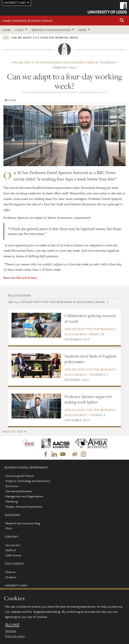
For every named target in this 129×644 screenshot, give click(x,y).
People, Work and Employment (24, 507)
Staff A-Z (11, 550)
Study (19, 30)
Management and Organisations (24, 496)
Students (11, 577)
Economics (12, 486)
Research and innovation (51, 30)
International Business (19, 491)
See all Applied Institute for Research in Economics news (56, 302)
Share (12, 100)
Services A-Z (13, 545)
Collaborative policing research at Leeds (90, 318)
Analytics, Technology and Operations (28, 481)
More (82, 30)
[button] (122, 21)
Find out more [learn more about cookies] (15, 636)
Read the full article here (20, 278)
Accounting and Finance (20, 476)
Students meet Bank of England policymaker (90, 359)
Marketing (12, 501)
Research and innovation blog (23, 523)
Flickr (9, 528)
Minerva (10, 572)
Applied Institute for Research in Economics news (53, 62)
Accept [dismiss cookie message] (12, 624)
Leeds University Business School (27, 20)
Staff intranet (13, 555)
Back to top (13, 431)
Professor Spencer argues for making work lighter (88, 399)
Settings (10, 631)
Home (6, 30)
